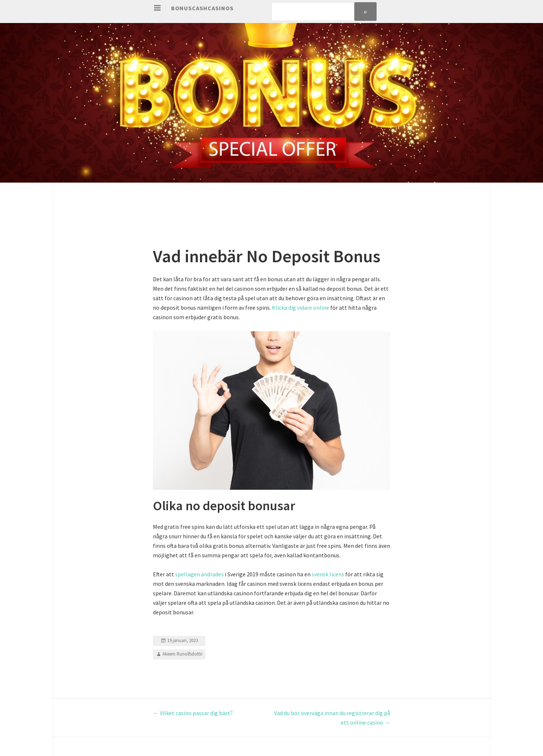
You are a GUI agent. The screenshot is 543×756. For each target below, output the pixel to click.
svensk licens (328, 574)
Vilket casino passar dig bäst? (193, 713)
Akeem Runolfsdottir (182, 654)
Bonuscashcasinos (202, 8)
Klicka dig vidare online (301, 308)
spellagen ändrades (199, 574)
